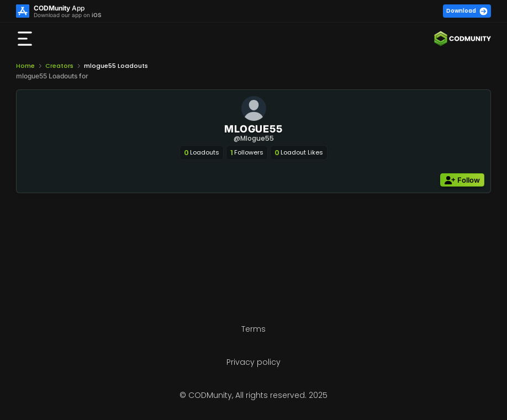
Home (25, 66)
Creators (59, 66)
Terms (254, 329)
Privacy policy (254, 362)
